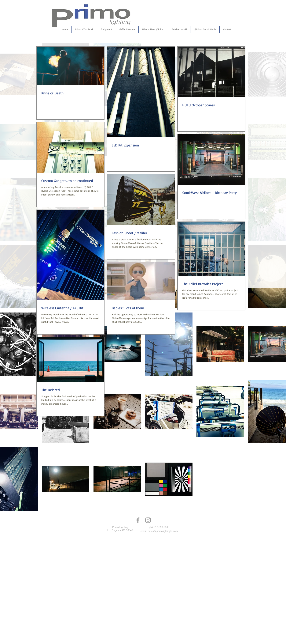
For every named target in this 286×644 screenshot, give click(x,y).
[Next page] (157, 423)
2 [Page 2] (141, 423)
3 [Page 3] (149, 423)
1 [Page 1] (133, 423)
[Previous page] (125, 423)
